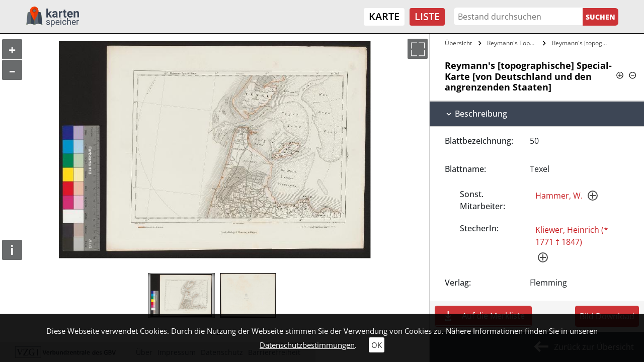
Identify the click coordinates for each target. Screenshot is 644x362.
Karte (384, 16)
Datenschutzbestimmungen (307, 345)
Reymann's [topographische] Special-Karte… (582, 43)
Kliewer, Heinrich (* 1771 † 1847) (572, 236)
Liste (427, 16)
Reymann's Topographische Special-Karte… (514, 43)
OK (377, 345)
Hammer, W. (559, 196)
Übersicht (458, 43)
